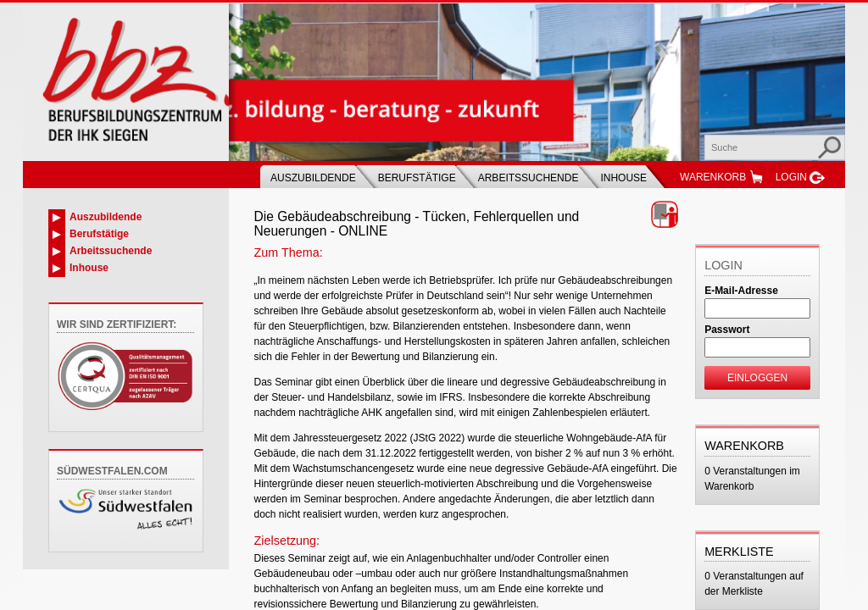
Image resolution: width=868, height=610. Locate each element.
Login (791, 177)
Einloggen (757, 378)
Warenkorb (713, 177)
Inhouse (623, 178)
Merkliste (739, 552)
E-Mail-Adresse (741, 291)
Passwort (727, 330)
